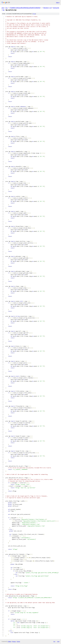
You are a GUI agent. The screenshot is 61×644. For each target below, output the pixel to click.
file (34, 14)
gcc (7, 8)
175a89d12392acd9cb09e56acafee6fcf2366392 (25, 8)
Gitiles (10, 642)
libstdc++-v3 (47, 8)
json (58, 641)
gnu (3, 8)
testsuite (56, 8)
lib (3, 10)
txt (54, 641)
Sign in (58, 2)
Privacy (14, 642)
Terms (18, 642)
